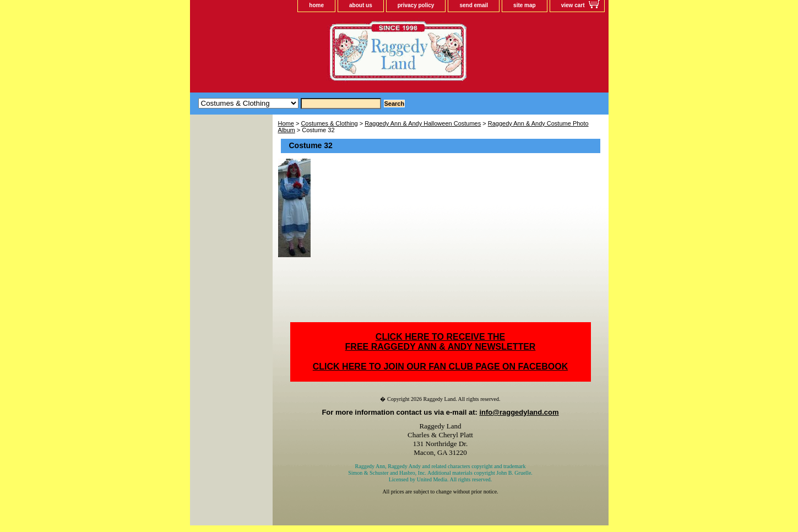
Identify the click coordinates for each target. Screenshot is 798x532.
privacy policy (416, 5)
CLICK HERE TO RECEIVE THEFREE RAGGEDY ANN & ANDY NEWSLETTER (441, 342)
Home (286, 123)
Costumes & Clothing (329, 123)
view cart (573, 5)
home (316, 5)
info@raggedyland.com (519, 412)
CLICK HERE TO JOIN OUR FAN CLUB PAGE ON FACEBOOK (440, 367)
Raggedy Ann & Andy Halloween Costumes (423, 123)
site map (525, 5)
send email (474, 5)
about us (361, 5)
